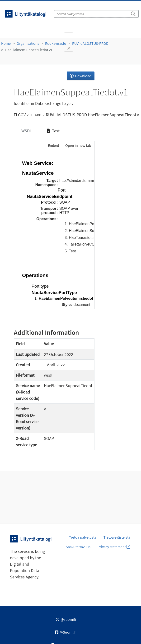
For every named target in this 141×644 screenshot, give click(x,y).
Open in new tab (78, 145)
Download (81, 76)
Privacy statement (114, 547)
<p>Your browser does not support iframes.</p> (54, 230)
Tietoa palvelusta (83, 537)
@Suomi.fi (66, 632)
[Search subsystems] (96, 14)
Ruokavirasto (56, 43)
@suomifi (66, 619)
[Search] (133, 13)
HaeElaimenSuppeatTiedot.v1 (29, 50)
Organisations (28, 43)
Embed (53, 145)
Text (53, 131)
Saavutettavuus (78, 547)
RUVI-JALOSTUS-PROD (90, 43)
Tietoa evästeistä (117, 537)
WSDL (26, 131)
